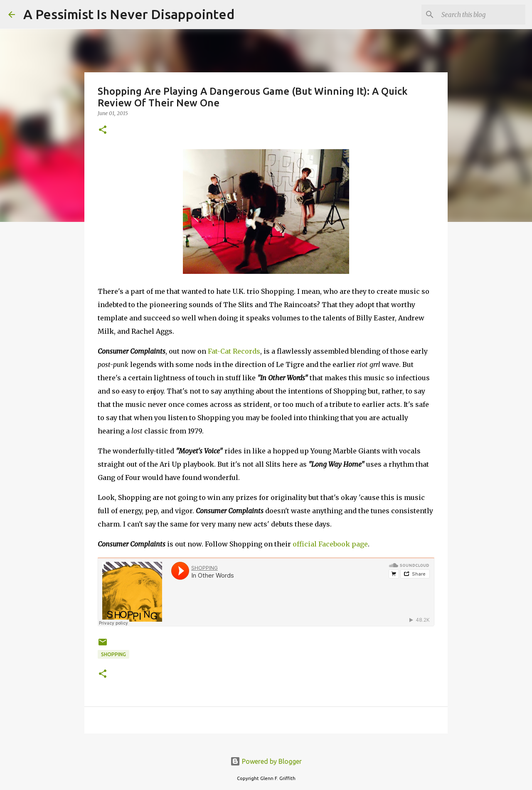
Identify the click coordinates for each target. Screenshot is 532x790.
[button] (103, 130)
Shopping (113, 654)
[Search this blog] (482, 15)
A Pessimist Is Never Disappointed (129, 14)
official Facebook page (330, 544)
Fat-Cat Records (234, 351)
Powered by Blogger (266, 761)
